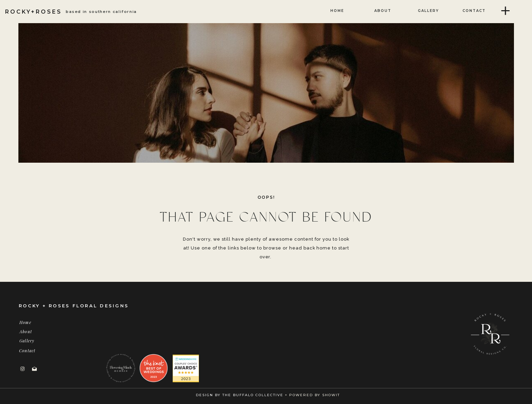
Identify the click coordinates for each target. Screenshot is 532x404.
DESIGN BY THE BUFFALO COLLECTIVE (240, 395)
